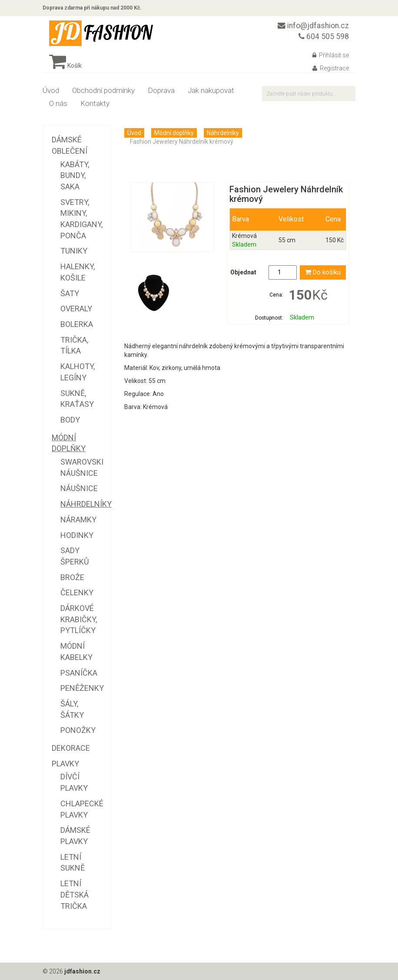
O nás (58, 103)
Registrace (331, 68)
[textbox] (309, 94)
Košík (65, 66)
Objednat (243, 272)
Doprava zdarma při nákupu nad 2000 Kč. (92, 8)
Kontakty (95, 103)
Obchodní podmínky (103, 90)
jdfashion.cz (82, 971)
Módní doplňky (174, 133)
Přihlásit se (331, 55)
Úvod (51, 90)
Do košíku (323, 272)
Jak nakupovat (211, 90)
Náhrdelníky (223, 133)
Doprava (161, 90)
